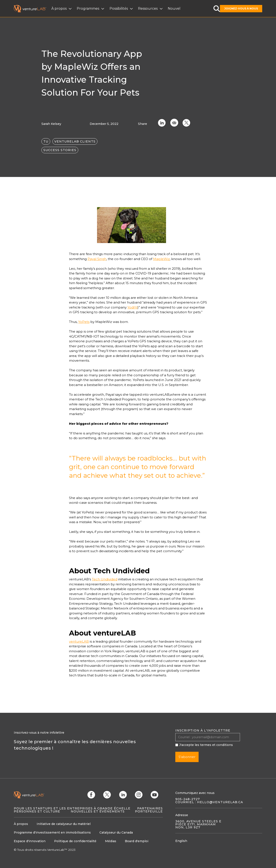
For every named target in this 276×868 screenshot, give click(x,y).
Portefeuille (149, 811)
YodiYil (133, 307)
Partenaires (150, 808)
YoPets (84, 322)
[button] (62, 9)
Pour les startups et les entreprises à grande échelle (72, 808)
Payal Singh (97, 259)
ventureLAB (79, 641)
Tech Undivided (105, 579)
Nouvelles (174, 9)
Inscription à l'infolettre (203, 730)
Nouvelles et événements (98, 811)
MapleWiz (161, 259)
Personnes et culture (37, 811)
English (181, 841)
